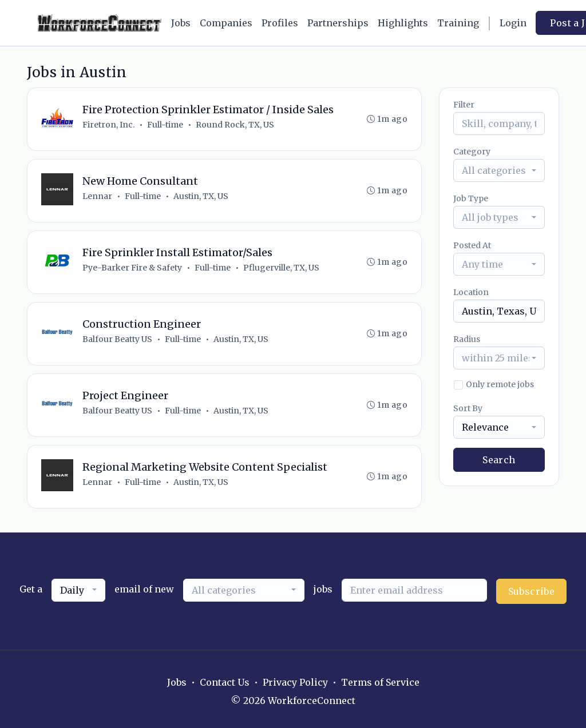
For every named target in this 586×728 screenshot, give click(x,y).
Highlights (403, 23)
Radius (467, 339)
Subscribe (532, 591)
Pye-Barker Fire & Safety (132, 268)
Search (499, 460)
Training (458, 23)
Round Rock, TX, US (235, 125)
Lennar (97, 196)
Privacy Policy (295, 682)
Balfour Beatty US (117, 339)
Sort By (468, 408)
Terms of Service (380, 682)
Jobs (181, 23)
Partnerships (338, 23)
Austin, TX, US (201, 196)
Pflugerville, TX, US (281, 268)
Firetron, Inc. (108, 125)
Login (513, 23)
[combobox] (499, 170)
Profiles (280, 23)
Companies (226, 23)
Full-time (165, 125)
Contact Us (225, 682)
